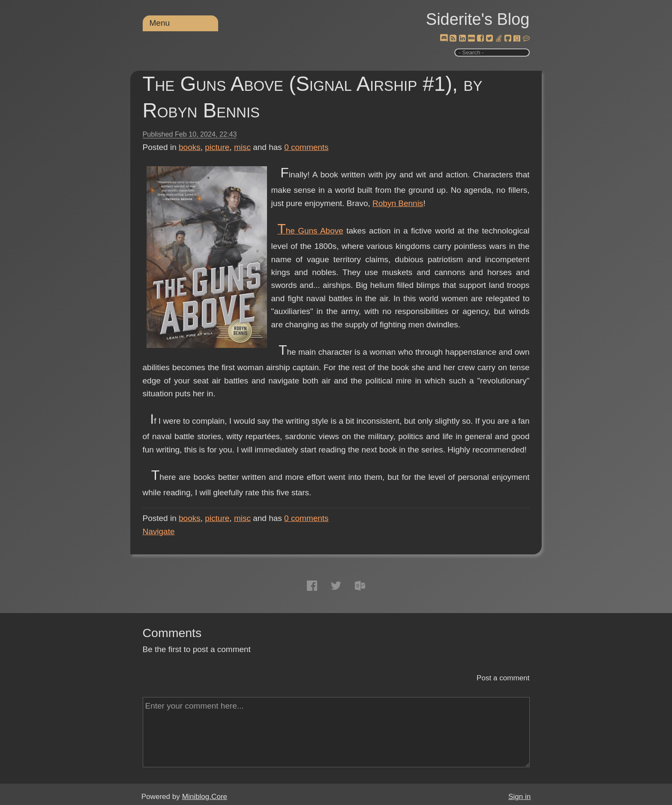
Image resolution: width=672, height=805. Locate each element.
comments (306, 147)
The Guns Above (310, 231)
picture (217, 147)
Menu (160, 23)
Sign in (519, 797)
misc (242, 147)
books (190, 147)
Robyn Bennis (398, 203)
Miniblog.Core (205, 797)
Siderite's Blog (478, 19)
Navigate (159, 531)
